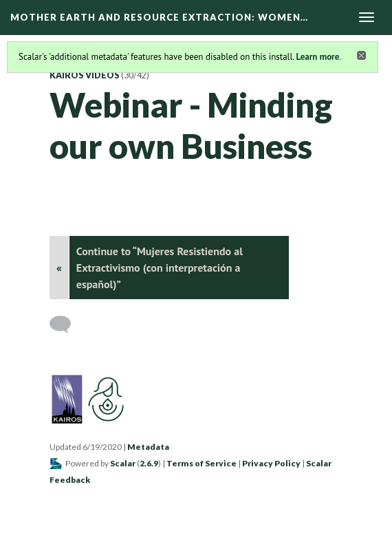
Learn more (317, 57)
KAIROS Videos (85, 75)
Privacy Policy (271, 463)
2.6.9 (149, 463)
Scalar (123, 463)
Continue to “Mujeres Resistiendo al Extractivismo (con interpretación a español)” (160, 268)
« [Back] (59, 268)
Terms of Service (202, 463)
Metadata (148, 447)
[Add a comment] (66, 325)
